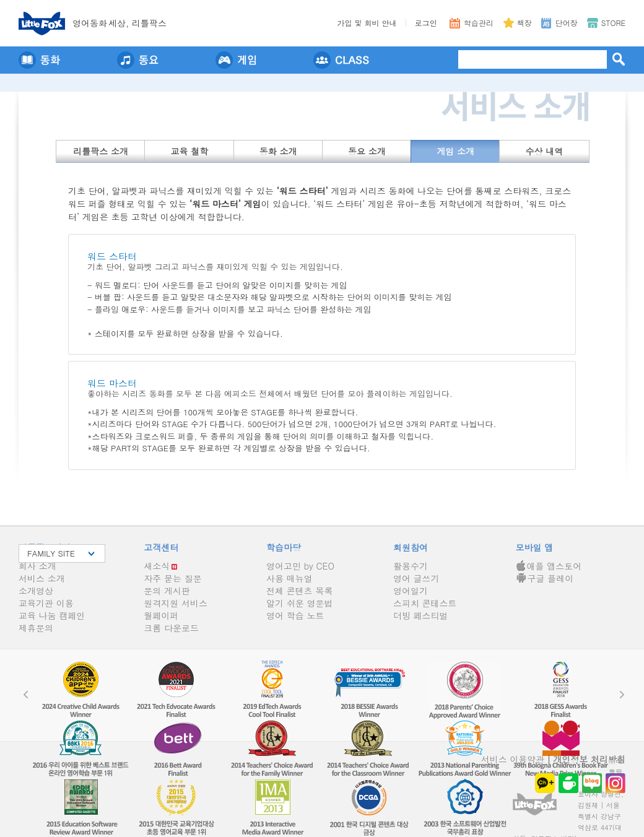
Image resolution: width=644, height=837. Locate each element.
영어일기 (411, 591)
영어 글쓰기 (416, 578)
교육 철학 (190, 151)
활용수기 (411, 566)
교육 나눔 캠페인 (52, 615)
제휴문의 (36, 628)
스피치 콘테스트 (425, 603)
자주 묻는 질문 (172, 578)
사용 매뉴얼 (289, 578)
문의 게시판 (167, 591)
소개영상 (36, 591)
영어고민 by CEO (300, 566)
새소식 (157, 566)
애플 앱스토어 (549, 566)
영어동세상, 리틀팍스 (120, 23)
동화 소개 (278, 151)
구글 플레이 (545, 578)
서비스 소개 (42, 578)
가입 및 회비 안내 (367, 23)
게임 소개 (455, 151)
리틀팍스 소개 (101, 151)
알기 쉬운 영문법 (299, 603)
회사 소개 (37, 566)
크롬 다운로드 (171, 628)
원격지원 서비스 (176, 603)
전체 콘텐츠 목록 (299, 591)
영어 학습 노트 (295, 615)
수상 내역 (545, 151)
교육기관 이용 (46, 603)
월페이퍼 (161, 615)
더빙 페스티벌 (421, 615)
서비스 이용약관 (513, 759)
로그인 (426, 23)
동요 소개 (367, 151)
